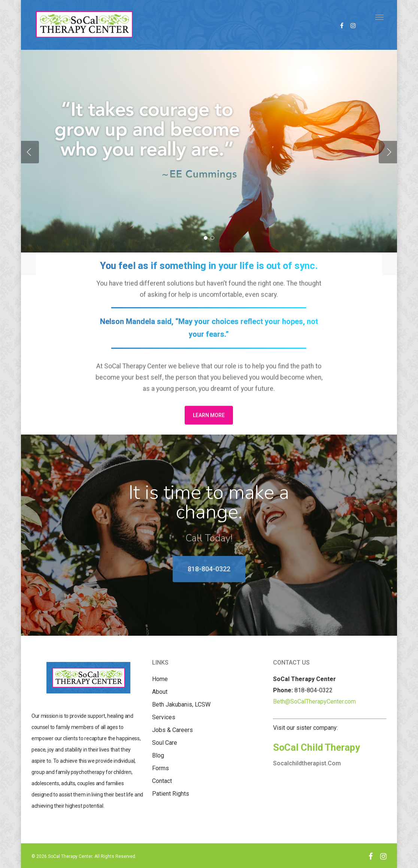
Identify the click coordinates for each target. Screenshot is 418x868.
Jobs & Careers (172, 730)
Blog (158, 755)
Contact (162, 781)
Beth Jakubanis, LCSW (181, 704)
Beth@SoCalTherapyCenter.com (314, 701)
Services (164, 717)
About (160, 692)
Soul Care (165, 743)
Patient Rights (171, 794)
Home (160, 679)
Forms (160, 768)
